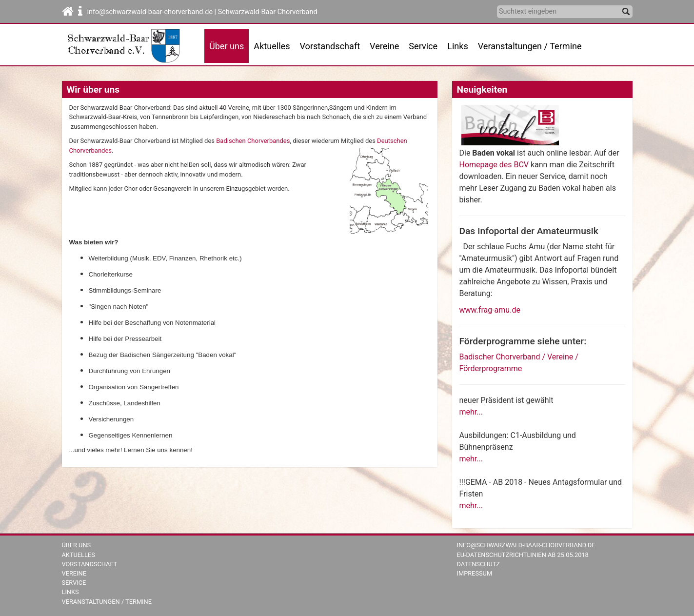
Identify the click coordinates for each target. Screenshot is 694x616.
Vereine (384, 46)
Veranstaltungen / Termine (530, 46)
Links (458, 46)
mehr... (471, 412)
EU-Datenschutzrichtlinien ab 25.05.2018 (523, 555)
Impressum (475, 573)
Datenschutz (479, 564)
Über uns (77, 545)
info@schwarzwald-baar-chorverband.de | (153, 12)
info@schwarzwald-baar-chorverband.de (526, 545)
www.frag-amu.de (490, 310)
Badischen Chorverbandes (253, 141)
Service (74, 583)
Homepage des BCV (494, 165)
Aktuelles (79, 555)
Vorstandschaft (330, 46)
